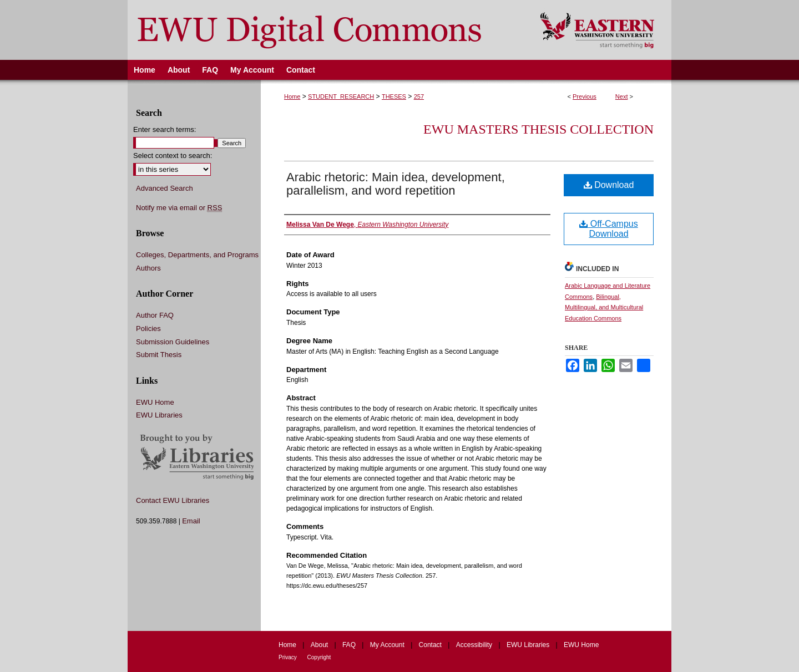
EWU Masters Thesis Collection (538, 129)
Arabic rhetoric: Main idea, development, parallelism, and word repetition (396, 184)
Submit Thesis (159, 355)
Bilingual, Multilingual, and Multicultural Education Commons (604, 308)
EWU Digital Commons (327, 30)
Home (292, 96)
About (320, 645)
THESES (394, 96)
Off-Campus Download (608, 229)
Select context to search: (173, 156)
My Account (388, 645)
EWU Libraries (159, 415)
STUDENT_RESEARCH (341, 96)
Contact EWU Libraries (173, 500)
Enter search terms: (165, 129)
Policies (148, 329)
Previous (585, 96)
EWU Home (155, 402)
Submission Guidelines (173, 342)
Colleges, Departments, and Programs (197, 255)
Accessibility (475, 645)
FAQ (350, 645)
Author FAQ (155, 315)
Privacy (289, 657)
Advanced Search (165, 188)
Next (622, 96)
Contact (431, 645)
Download (609, 185)
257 (419, 96)
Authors (148, 268)
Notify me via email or (179, 208)
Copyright (319, 657)
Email (191, 521)
